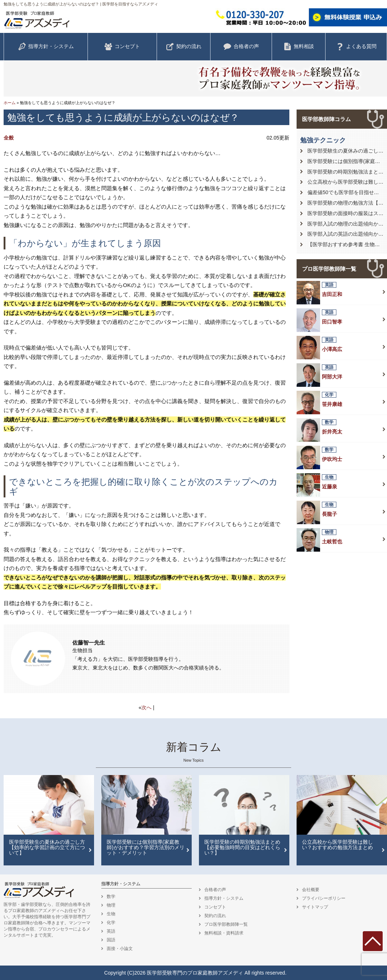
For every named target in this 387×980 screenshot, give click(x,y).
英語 (111, 931)
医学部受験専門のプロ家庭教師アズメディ (195, 973)
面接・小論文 (120, 949)
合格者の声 (241, 47)
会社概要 (311, 890)
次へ (146, 707)
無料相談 (299, 47)
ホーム (10, 103)
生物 (111, 914)
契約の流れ (184, 47)
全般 (9, 138)
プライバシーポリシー (324, 898)
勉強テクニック (323, 140)
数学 (111, 896)
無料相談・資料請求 (224, 933)
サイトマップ (315, 907)
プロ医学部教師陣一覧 (329, 269)
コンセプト (122, 47)
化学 (111, 923)
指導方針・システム (46, 47)
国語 (111, 940)
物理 (111, 905)
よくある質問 (356, 47)
